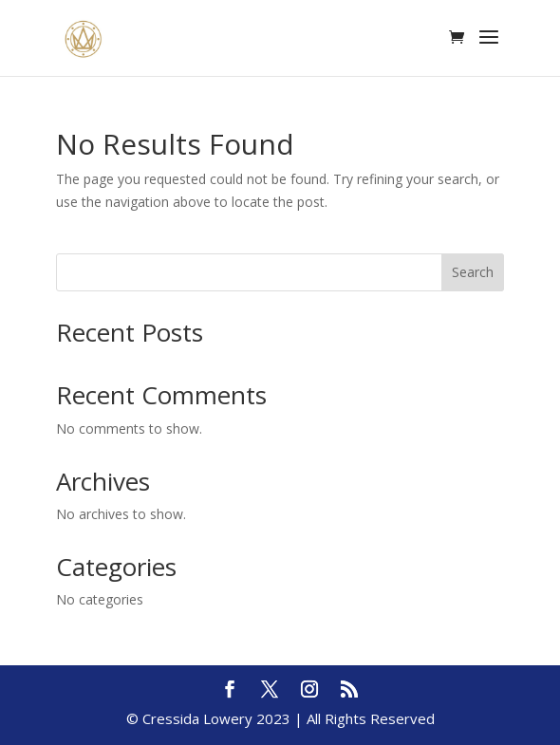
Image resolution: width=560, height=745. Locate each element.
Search (473, 272)
